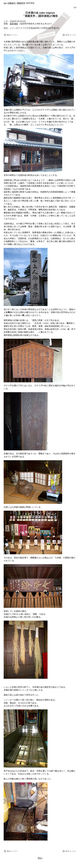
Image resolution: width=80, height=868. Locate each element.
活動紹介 (12, 3)
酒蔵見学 (21, 3)
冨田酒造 (14, 24)
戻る (40, 858)
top (5, 3)
